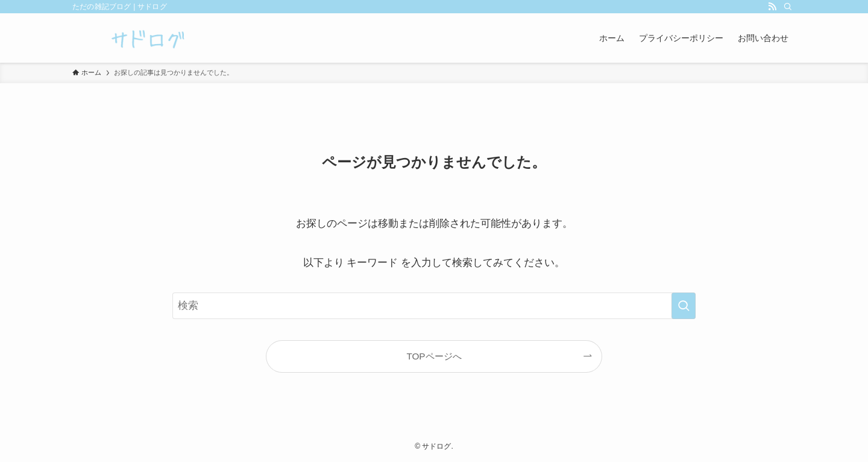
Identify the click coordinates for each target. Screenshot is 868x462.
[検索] (788, 7)
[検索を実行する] (684, 306)
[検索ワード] (434, 306)
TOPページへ (434, 356)
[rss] (772, 7)
